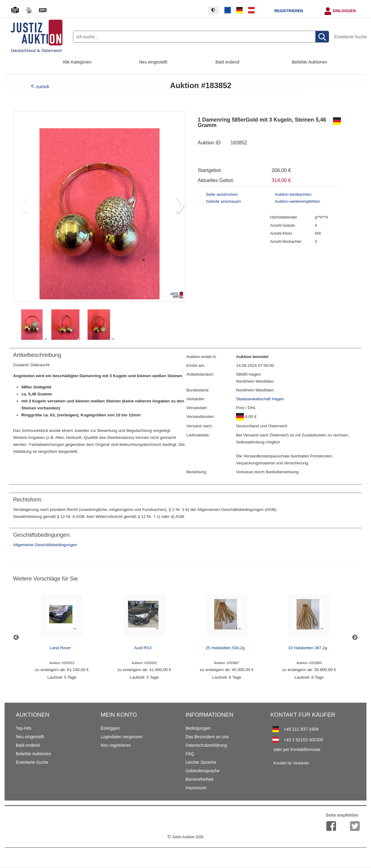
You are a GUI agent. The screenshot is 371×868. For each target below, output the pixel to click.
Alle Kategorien (77, 62)
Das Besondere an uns (207, 737)
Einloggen (344, 11)
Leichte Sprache (201, 762)
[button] (178, 206)
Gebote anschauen (223, 201)
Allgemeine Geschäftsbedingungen (45, 545)
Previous (16, 638)
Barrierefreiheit (199, 779)
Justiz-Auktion (185, 837)
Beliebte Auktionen (310, 62)
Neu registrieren (116, 745)
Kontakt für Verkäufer (291, 763)
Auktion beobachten (293, 194)
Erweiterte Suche (350, 37)
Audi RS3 (143, 648)
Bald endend (228, 62)
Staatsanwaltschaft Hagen (260, 399)
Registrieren (289, 11)
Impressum (196, 788)
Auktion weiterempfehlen (298, 201)
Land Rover (60, 648)
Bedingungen (198, 728)
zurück (43, 86)
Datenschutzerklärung (206, 745)
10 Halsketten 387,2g (307, 648)
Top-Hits (24, 728)
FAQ (190, 754)
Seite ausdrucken (222, 194)
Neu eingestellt (153, 62)
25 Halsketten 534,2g (225, 648)
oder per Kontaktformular (297, 749)
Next (355, 638)
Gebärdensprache (203, 771)
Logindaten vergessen (122, 737)
